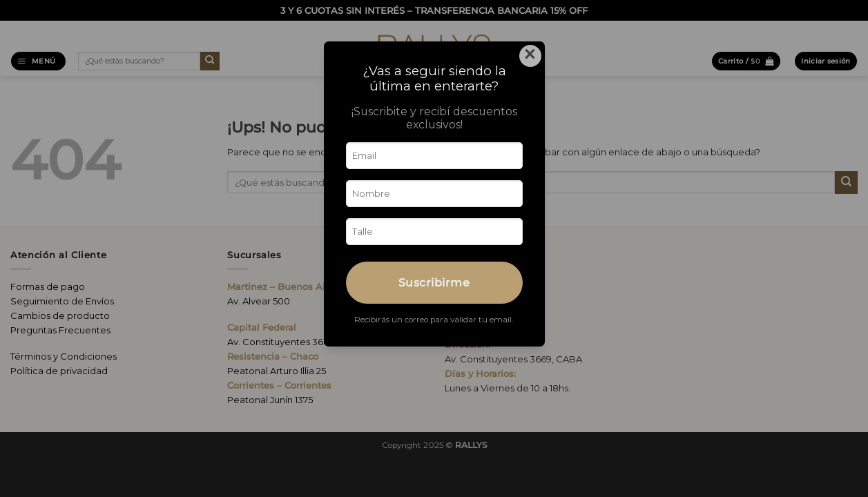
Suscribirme (434, 282)
